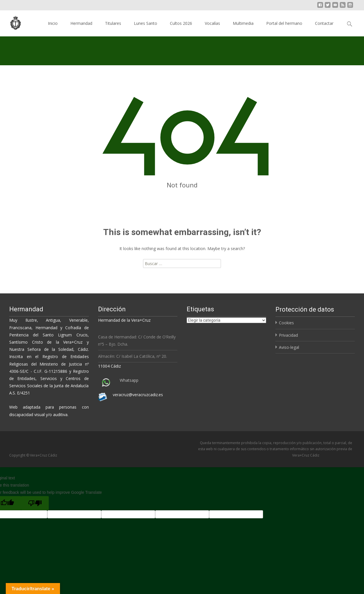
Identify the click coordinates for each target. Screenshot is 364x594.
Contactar (324, 23)
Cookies (286, 323)
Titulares (113, 23)
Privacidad (288, 335)
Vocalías (212, 23)
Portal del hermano (284, 23)
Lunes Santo (146, 23)
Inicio (53, 23)
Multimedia (243, 23)
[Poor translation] (35, 503)
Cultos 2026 (181, 23)
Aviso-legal (289, 347)
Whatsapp (129, 380)
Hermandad (81, 23)
